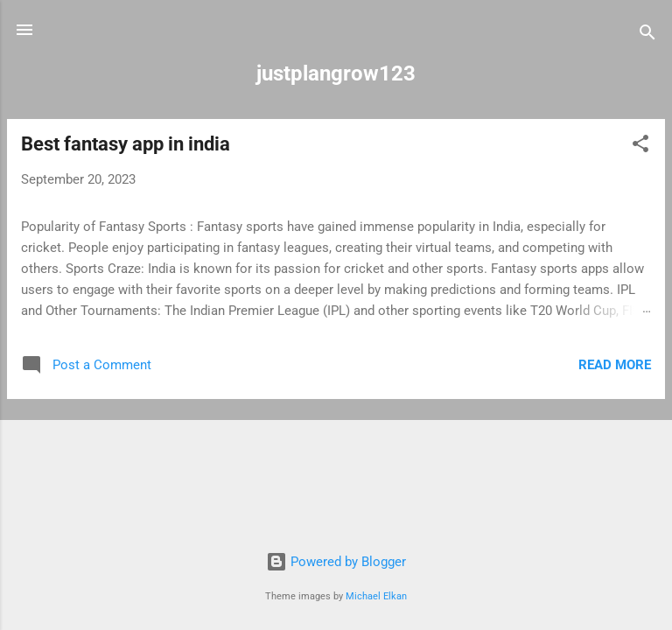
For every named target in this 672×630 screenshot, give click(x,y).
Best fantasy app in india (126, 144)
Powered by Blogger (336, 562)
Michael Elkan (376, 596)
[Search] (647, 35)
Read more (615, 365)
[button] (640, 147)
